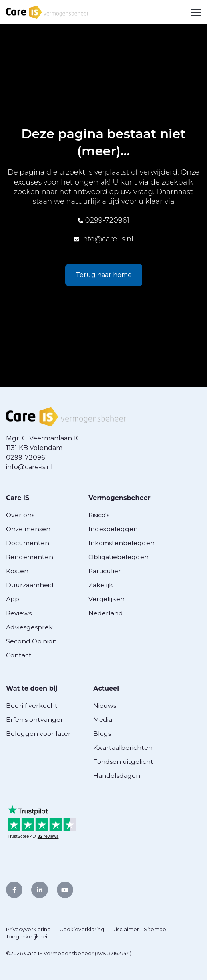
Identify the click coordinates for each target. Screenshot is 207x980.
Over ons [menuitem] (20, 515)
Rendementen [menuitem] (30, 557)
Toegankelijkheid (28, 936)
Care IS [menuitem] (18, 498)
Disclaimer (125, 929)
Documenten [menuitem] (28, 543)
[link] (47, 11)
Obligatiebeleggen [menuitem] (118, 557)
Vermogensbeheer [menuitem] (119, 498)
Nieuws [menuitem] (105, 706)
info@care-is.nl (107, 239)
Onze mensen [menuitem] (28, 529)
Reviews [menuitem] (19, 613)
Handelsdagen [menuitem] (117, 776)
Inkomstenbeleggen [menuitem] (121, 543)
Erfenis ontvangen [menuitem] (35, 720)
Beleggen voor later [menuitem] (38, 734)
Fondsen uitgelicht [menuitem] (123, 762)
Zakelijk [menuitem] (101, 585)
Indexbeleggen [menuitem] (113, 529)
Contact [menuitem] (19, 655)
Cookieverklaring (82, 929)
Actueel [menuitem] (106, 688)
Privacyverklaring (28, 929)
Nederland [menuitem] (106, 613)
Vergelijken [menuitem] (106, 599)
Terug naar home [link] (104, 275)
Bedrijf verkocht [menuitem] (32, 706)
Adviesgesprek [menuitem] (29, 627)
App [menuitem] (13, 599)
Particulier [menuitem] (105, 571)
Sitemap (155, 929)
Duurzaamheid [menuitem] (30, 585)
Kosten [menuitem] (17, 571)
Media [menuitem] (103, 720)
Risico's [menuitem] (99, 515)
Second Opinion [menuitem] (31, 641)
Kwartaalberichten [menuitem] (123, 748)
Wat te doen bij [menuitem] (32, 688)
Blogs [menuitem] (102, 734)
